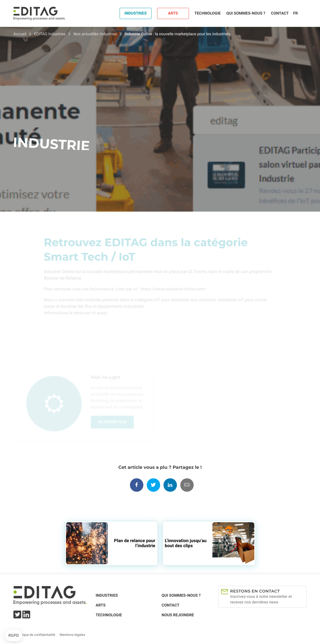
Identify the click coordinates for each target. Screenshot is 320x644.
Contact (280, 13)
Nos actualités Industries (95, 34)
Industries (136, 13)
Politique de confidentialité (35, 635)
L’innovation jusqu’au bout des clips (186, 543)
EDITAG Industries (50, 34)
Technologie (208, 13)
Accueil (20, 34)
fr (296, 13)
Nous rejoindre (178, 615)
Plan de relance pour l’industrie (135, 543)
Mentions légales (72, 635)
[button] (14, 636)
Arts (173, 13)
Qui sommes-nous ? (246, 13)
